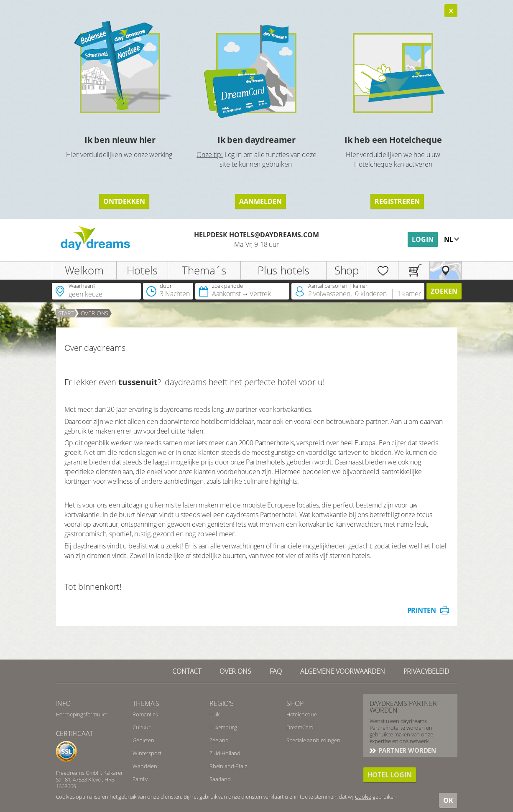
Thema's (146, 703)
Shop (347, 270)
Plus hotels (283, 270)
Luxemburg (223, 727)
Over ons (235, 671)
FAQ (276, 671)
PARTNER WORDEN (407, 750)
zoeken (444, 291)
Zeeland (219, 740)
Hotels (142, 270)
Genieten (143, 740)
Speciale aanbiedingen (313, 740)
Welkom (84, 270)
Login (423, 239)
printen (422, 610)
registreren (397, 201)
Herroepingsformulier (82, 714)
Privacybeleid (426, 671)
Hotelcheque (302, 714)
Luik (214, 714)
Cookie (363, 797)
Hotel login (390, 775)
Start (66, 313)
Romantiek (145, 714)
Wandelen (145, 766)
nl (449, 239)
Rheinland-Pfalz (228, 766)
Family (140, 779)
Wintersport (147, 753)
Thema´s (204, 270)
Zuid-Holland (225, 753)
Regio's (222, 703)
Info (63, 703)
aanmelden (260, 201)
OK (448, 800)
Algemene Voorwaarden (343, 671)
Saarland (220, 779)
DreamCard (300, 727)
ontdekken (124, 201)
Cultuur (142, 727)
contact (187, 671)
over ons (95, 313)
